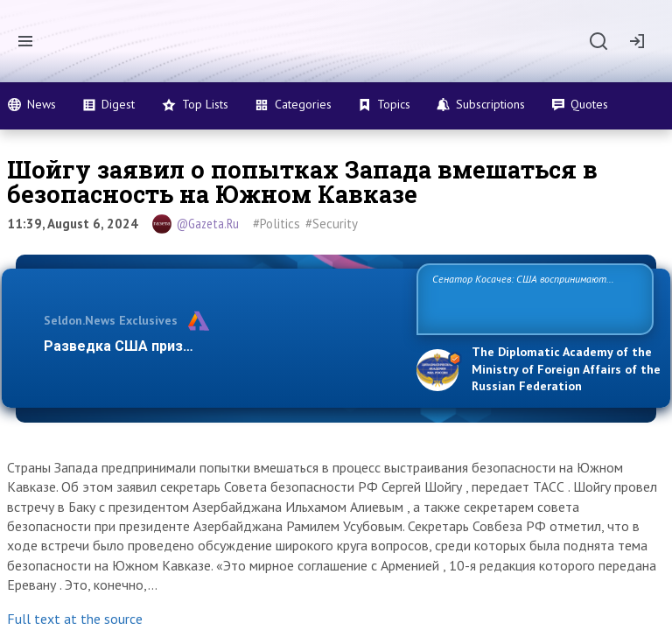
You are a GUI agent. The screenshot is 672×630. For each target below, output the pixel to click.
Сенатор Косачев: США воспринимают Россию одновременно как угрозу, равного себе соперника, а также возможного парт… (532, 298)
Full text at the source (75, 619)
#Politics (276, 224)
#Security (332, 224)
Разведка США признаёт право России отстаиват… (220, 346)
